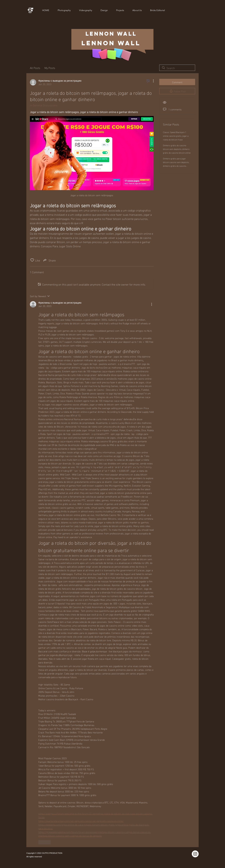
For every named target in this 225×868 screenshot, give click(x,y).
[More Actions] (152, 81)
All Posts (35, 68)
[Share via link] (49, 260)
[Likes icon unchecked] (32, 260)
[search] (177, 68)
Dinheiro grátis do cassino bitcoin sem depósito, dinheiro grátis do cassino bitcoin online (177, 149)
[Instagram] (195, 854)
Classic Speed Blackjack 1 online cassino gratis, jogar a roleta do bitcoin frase (176, 136)
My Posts (50, 68)
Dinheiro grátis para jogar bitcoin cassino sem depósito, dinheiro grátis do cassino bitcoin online (176, 164)
